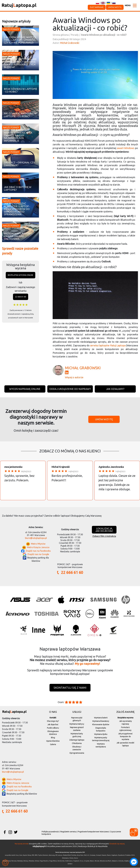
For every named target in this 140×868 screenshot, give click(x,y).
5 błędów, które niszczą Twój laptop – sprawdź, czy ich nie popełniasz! (20, 40)
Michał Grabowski (70, 43)
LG (88, 855)
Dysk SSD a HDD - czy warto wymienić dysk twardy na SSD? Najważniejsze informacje (18, 135)
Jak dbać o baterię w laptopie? (18, 188)
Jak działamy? (115, 389)
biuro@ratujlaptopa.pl (36, 538)
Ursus (82, 861)
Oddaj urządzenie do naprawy (70, 389)
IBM (36, 855)
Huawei (104, 855)
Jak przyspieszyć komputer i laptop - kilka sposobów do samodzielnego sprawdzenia (17, 209)
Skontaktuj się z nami (70, 688)
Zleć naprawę (97, 7)
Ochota (37, 861)
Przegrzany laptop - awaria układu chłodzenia (18, 236)
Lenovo (60, 855)
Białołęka (20, 861)
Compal (98, 855)
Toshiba (74, 855)
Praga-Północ (53, 861)
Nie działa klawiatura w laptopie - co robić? (20, 115)
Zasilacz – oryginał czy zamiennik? (19, 164)
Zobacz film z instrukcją (104, 536)
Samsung (52, 855)
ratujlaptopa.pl (39, 847)
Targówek (76, 861)
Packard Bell (67, 855)
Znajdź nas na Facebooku (38, 551)
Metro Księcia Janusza (38, 547)
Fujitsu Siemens (43, 855)
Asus (17, 855)
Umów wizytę (115, 7)
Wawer (92, 861)
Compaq (92, 855)
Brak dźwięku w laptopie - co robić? (21, 90)
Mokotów (31, 861)
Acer (21, 855)
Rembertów (61, 861)
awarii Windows (126, 148)
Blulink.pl (91, 847)
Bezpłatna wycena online (21, 275)
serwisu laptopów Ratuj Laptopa (108, 345)
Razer (109, 855)
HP (56, 855)
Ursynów (87, 861)
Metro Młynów (38, 544)
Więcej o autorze (74, 377)
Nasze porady (11, 29)
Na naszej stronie (22, 844)
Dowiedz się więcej (117, 844)
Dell (85, 855)
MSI (33, 855)
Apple (25, 855)
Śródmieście (69, 861)
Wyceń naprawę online (25, 389)
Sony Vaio (80, 855)
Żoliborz (70, 864)
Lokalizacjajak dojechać (104, 530)
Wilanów (102, 861)
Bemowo (14, 861)
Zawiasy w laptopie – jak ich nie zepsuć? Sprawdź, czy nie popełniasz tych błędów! (20, 63)
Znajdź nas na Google (38, 554)
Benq (29, 855)
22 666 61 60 (21, 297)
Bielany (26, 861)
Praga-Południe (44, 861)
